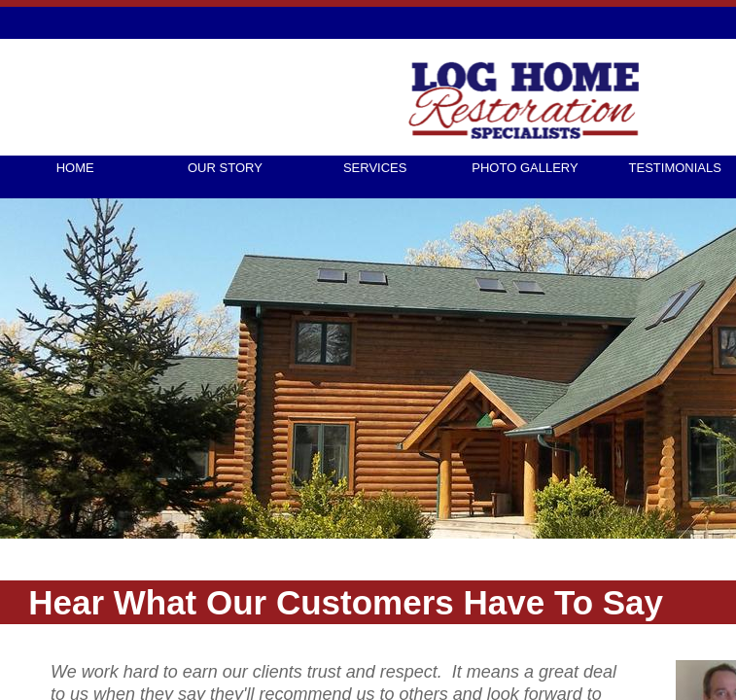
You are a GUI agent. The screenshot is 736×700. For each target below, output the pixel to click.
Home (75, 168)
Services (375, 168)
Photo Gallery (525, 168)
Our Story (225, 168)
